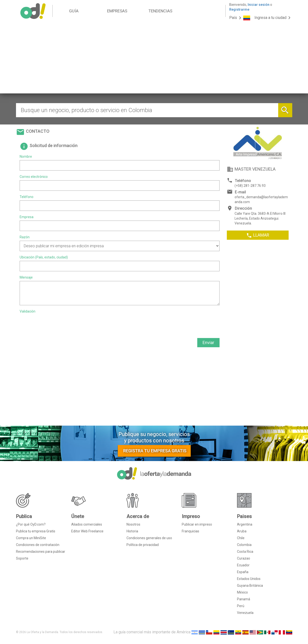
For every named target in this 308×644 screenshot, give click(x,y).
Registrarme (239, 9)
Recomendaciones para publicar (41, 552)
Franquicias (190, 531)
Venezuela (245, 613)
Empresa (27, 217)
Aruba (242, 531)
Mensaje (26, 277)
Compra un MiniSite (31, 538)
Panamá (244, 599)
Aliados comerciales (87, 524)
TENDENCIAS (160, 11)
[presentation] (56, 324)
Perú (241, 606)
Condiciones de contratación (38, 545)
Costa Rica (245, 552)
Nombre (26, 157)
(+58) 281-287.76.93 (250, 186)
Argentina (245, 524)
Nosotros (133, 524)
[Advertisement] (154, 59)
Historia (132, 531)
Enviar (208, 343)
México (242, 592)
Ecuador (243, 565)
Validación (28, 311)
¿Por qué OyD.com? (31, 524)
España (243, 572)
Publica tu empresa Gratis (36, 531)
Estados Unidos (249, 579)
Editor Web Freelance (87, 531)
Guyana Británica (250, 586)
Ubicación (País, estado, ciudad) (44, 257)
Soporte (22, 558)
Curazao (244, 558)
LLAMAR (258, 235)
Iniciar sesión (259, 5)
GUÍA (74, 11)
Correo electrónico (34, 177)
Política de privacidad (143, 545)
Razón (25, 237)
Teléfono (27, 197)
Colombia (244, 545)
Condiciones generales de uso (149, 538)
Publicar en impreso (197, 524)
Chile (241, 538)
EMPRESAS (117, 11)
